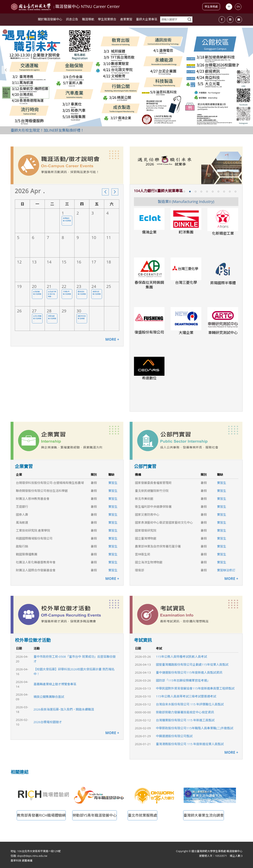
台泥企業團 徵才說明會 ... (37, 318)
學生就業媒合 (107, 20)
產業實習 (126, 20)
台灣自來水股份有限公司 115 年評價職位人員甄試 (190, 704)
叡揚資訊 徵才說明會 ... (82, 294)
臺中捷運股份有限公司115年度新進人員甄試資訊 (189, 672)
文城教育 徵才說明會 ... (67, 294)
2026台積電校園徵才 (48, 722)
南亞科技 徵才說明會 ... (97, 294)
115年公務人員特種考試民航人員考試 (181, 657)
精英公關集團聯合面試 (49, 697)
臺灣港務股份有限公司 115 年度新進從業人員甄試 (190, 744)
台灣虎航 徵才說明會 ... (37, 294)
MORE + (112, 339)
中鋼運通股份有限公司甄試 (174, 736)
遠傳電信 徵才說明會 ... (67, 221)
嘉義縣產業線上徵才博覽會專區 (55, 684)
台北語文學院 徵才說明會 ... (52, 294)
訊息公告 (72, 20)
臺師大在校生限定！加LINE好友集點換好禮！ (47, 130)
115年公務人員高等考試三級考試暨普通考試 (186, 696)
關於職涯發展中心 (50, 20)
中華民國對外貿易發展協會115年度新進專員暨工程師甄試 (195, 688)
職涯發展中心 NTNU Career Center (88, 6)
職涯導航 (88, 20)
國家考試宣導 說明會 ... (82, 318)
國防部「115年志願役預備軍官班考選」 (183, 680)
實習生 (113, 483)
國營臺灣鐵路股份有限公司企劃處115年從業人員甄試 (192, 664)
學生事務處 (211, 7)
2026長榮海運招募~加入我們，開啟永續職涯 (64, 709)
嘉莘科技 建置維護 (21, 860)
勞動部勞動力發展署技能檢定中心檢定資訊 (185, 712)
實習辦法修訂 (226, 570)
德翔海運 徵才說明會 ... (52, 318)
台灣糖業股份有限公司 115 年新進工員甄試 (185, 720)
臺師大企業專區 (147, 20)
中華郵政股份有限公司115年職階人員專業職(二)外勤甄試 (195, 728)
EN (238, 7)
